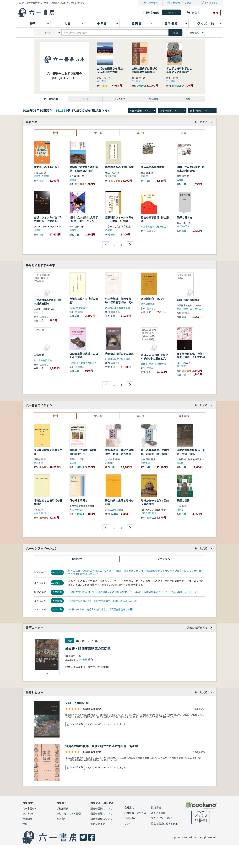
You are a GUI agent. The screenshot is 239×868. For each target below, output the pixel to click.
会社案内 (129, 807)
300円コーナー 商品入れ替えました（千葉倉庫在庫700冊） (101, 609)
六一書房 (101, 81)
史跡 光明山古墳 (77, 703)
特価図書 (27, 819)
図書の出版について (170, 110)
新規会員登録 (153, 12)
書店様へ (61, 819)
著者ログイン (98, 824)
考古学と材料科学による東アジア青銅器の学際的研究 (179, 72)
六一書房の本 (30, 808)
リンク (128, 823)
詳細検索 (194, 33)
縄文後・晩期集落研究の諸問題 (88, 648)
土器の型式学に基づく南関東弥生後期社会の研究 (145, 72)
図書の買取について (200, 110)
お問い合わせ (132, 818)
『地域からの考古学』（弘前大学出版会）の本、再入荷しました (103, 601)
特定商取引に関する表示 (164, 823)
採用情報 (156, 807)
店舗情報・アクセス (181, 3)
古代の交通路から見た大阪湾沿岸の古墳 (110, 70)
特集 (25, 824)
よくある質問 (211, 3)
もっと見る (201, 122)
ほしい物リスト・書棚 (69, 813)
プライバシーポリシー (163, 818)
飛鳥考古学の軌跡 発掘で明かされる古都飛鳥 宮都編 (102, 746)
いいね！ (75, 724)
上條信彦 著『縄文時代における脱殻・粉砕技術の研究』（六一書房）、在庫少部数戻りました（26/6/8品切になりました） (134, 592)
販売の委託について (140, 110)
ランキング (29, 813)
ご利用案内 (152, 3)
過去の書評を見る (197, 628)
